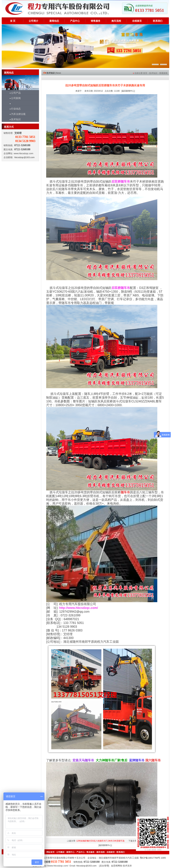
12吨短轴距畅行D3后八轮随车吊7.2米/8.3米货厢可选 (100, 841)
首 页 (13, 21)
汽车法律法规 (16, 114)
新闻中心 (70, 852)
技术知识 (14, 119)
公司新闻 (14, 98)
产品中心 (75, 21)
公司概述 (60, 852)
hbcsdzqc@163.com (24, 157)
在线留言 (137, 21)
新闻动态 (54, 21)
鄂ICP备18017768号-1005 (153, 858)
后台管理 (104, 866)
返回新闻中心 (128, 91)
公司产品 (14, 93)
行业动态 (14, 109)
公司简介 (34, 21)
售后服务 (90, 852)
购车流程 (116, 21)
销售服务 (96, 21)
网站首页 (50, 852)
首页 (145, 73)
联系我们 (158, 21)
